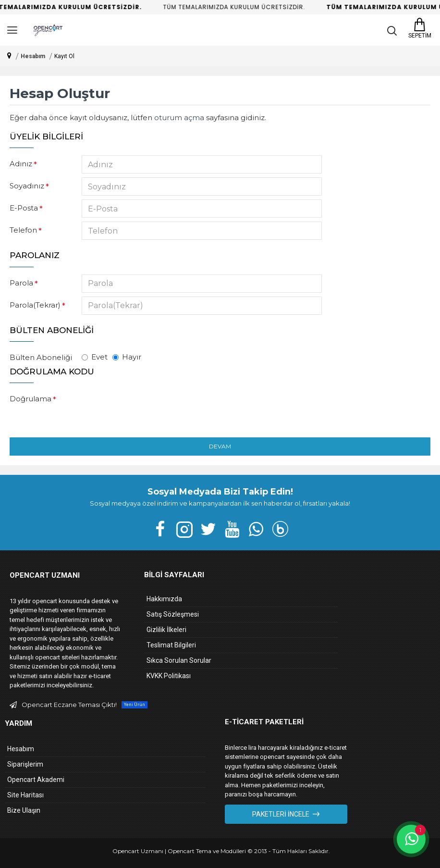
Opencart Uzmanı (138, 851)
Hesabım (33, 56)
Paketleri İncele (281, 814)
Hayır (127, 357)
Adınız (21, 164)
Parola (21, 283)
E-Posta (24, 208)
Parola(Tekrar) (35, 305)
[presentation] (149, 408)
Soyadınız (27, 186)
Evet (95, 357)
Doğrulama (31, 399)
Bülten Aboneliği (41, 357)
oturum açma (179, 118)
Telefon (23, 230)
